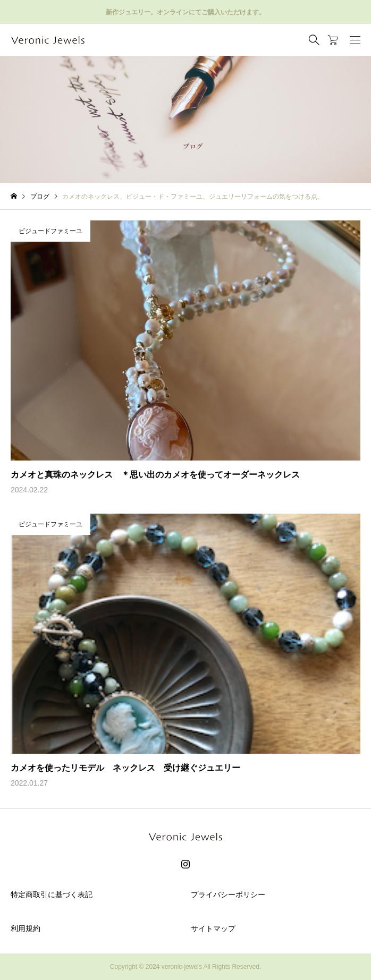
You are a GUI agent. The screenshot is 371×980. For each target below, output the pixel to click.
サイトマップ (213, 928)
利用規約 (26, 928)
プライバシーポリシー (228, 894)
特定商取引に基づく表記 (52, 894)
